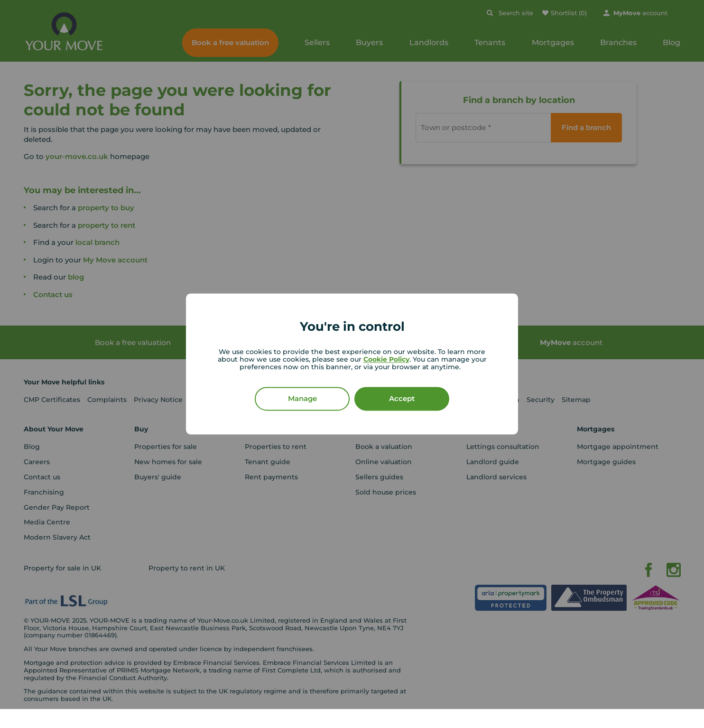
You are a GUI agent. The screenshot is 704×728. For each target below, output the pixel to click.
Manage (302, 399)
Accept (402, 399)
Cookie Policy (386, 360)
